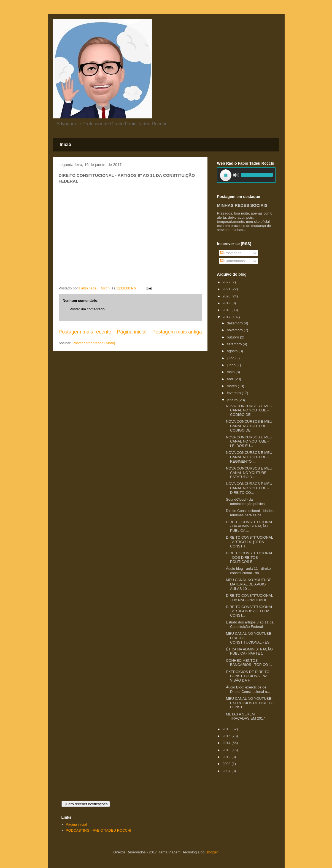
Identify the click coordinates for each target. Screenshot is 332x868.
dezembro (235, 323)
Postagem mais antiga (177, 332)
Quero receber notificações (86, 804)
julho (231, 358)
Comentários (232, 261)
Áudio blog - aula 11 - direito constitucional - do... (248, 571)
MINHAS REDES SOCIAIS (242, 205)
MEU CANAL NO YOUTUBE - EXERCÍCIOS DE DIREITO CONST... (250, 703)
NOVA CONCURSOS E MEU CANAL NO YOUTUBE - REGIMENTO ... (249, 457)
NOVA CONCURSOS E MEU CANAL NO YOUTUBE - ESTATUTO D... (249, 473)
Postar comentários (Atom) (94, 343)
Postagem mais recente (85, 332)
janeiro (233, 400)
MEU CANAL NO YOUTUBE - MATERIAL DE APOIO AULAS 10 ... (250, 584)
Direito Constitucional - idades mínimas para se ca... (250, 513)
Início (66, 144)
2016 (227, 729)
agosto (233, 351)
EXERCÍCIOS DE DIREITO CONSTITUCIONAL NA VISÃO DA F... (248, 676)
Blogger (212, 852)
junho (232, 365)
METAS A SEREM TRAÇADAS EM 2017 (245, 716)
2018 (227, 310)
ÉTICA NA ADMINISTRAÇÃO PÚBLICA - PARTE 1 (249, 651)
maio (231, 372)
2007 (227, 771)
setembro (235, 344)
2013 (227, 750)
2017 (227, 317)
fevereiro (234, 393)
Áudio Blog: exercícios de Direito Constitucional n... (248, 689)
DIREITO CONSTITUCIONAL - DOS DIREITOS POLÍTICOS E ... (249, 557)
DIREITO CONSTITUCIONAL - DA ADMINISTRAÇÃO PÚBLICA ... (249, 526)
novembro (235, 330)
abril (231, 379)
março (232, 386)
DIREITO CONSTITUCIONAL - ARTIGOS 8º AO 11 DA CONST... (249, 611)
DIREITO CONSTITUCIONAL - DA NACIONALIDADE (249, 598)
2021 (227, 289)
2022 (227, 282)
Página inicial (132, 332)
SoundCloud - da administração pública (245, 502)
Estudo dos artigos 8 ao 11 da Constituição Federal (250, 624)
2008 (227, 764)
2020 (227, 296)
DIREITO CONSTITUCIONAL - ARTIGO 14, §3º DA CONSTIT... (249, 542)
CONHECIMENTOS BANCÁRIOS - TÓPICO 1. (249, 663)
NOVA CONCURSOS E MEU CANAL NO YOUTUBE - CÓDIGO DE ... (249, 410)
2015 (227, 736)
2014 (227, 743)
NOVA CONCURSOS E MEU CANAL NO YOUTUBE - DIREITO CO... (249, 488)
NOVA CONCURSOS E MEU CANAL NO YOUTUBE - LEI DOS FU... (249, 441)
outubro (233, 337)
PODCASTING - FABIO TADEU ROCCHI (98, 830)
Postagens (231, 253)
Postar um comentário (87, 309)
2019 (227, 303)
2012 (227, 757)
